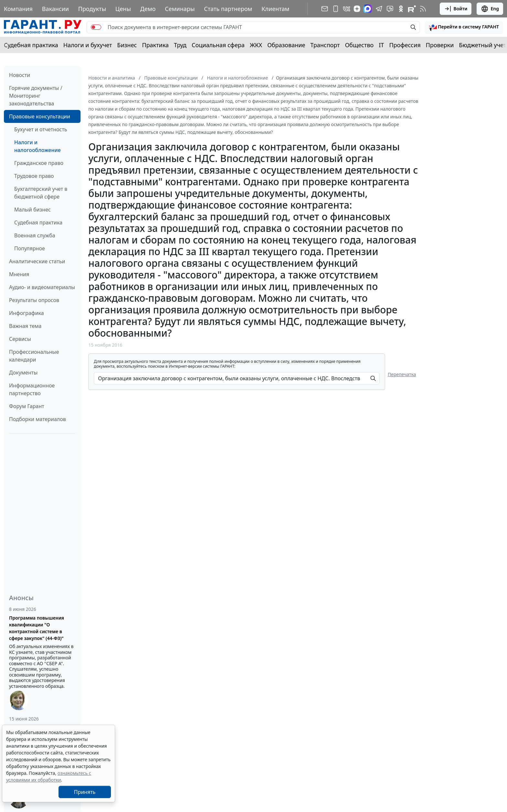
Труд (180, 45)
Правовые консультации (40, 116)
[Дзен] (357, 9)
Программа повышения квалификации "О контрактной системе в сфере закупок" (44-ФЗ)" (37, 628)
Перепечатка (402, 374)
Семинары (180, 9)
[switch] (96, 27)
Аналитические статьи (37, 261)
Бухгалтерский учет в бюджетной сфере (41, 193)
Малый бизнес (32, 210)
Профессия (405, 45)
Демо (148, 9)
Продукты (92, 9)
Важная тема (25, 326)
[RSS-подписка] (423, 9)
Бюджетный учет (482, 45)
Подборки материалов (38, 419)
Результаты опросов (34, 300)
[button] (464, 27)
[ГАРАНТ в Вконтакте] (347, 9)
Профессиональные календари (34, 356)
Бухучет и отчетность (41, 129)
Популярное (30, 248)
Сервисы (20, 339)
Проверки (440, 45)
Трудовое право (34, 176)
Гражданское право (39, 163)
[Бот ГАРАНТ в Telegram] (390, 9)
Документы (23, 373)
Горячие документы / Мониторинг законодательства (36, 96)
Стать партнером (228, 9)
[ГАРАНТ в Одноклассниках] (401, 9)
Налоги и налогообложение (38, 146)
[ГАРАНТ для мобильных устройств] (336, 9)
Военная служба (35, 235)
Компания (18, 9)
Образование (286, 45)
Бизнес (127, 45)
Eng (490, 9)
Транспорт (325, 45)
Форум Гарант (27, 406)
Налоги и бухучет (88, 45)
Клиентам (275, 9)
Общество (359, 45)
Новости (20, 75)
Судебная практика (31, 45)
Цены (123, 9)
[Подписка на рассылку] (325, 9)
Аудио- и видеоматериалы (42, 287)
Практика (155, 45)
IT (382, 45)
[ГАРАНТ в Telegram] (379, 9)
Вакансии (55, 9)
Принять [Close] (85, 792)
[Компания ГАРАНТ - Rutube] (412, 9)
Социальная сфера (218, 45)
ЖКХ (256, 45)
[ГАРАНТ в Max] (368, 9)
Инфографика (27, 313)
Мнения (19, 274)
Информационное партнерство (32, 389)
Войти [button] (456, 9)
